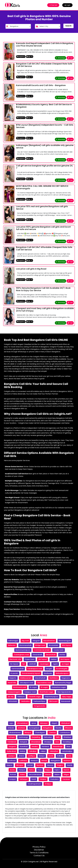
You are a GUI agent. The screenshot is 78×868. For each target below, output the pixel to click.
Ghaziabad (36, 742)
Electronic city (15, 659)
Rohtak (13, 775)
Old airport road (27, 683)
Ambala (11, 728)
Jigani (55, 664)
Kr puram (14, 673)
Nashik (70, 765)
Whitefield (13, 701)
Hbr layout (43, 659)
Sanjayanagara (14, 692)
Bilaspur (28, 733)
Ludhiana (23, 761)
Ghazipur (48, 742)
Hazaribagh (58, 747)
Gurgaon (12, 747)
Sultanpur (24, 779)
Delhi (58, 737)
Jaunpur (11, 756)
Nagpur (60, 765)
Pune (40, 770)
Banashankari (49, 641)
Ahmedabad (22, 723)
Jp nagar (65, 664)
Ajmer (34, 723)
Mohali (30, 765)
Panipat (22, 770)
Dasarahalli (37, 655)
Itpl (24, 664)
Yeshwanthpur (39, 701)
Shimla (48, 775)
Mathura (67, 761)
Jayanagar (44, 664)
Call (70, 58)
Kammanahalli (18, 669)
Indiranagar (13, 641)
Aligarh (54, 723)
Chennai (52, 733)
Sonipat (12, 779)
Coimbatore (65, 733)
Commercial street (42, 650)
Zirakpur (48, 784)
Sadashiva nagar (59, 687)
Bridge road (40, 645)
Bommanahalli (25, 645)
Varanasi (66, 779)
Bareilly (58, 728)
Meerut (9, 765)
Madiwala (48, 673)
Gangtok (24, 742)
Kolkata (60, 756)
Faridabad (12, 742)
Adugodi (36, 641)
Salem (22, 775)
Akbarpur (44, 723)
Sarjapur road (30, 692)
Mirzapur (20, 765)
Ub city (11, 697)
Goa (57, 742)
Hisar (69, 747)
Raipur (48, 770)
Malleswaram (26, 678)
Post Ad (53, 5)
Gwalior (35, 747)
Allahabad (65, 723)
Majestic (13, 678)
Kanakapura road (35, 669)
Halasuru (21, 697)
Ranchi (66, 770)
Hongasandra (40, 706)
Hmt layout (65, 659)
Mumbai (40, 765)
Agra (11, 723)
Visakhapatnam (34, 784)
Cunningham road (21, 655)
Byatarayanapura (23, 650)
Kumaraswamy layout (31, 673)
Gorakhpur (67, 742)
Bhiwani (68, 728)
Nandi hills (12, 683)
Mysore (50, 765)
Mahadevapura (62, 673)
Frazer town (30, 659)
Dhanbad (67, 737)
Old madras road (44, 683)
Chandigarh (40, 733)
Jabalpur (33, 751)
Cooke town (59, 650)
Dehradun (48, 737)
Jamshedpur (67, 751)
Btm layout (67, 645)
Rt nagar (44, 687)
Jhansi (21, 756)
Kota (69, 756)
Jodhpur (31, 756)
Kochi (51, 756)
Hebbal (54, 659)
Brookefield (54, 645)
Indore (22, 751)
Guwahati (24, 747)
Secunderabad (35, 775)
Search (68, 26)
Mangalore (55, 761)
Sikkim (57, 775)
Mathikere (54, 678)
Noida (12, 770)
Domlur (62, 655)
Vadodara (54, 779)
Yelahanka (25, 701)
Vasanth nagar (35, 697)
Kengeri (49, 669)
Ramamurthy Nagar (63, 683)
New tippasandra (64, 692)
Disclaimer (39, 850)
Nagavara (66, 678)
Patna (31, 770)
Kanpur (42, 756)
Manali (44, 761)
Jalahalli (32, 664)
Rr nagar (33, 687)
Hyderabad (11, 751)
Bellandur (12, 645)
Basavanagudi (65, 641)
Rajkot (57, 770)
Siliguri (66, 775)
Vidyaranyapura (51, 697)
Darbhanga (23, 737)
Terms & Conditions (39, 853)
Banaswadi (66, 701)
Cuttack (11, 737)
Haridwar (45, 747)
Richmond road (20, 687)
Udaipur (43, 779)
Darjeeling (36, 737)
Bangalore (47, 728)
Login (67, 5)
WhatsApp (60, 58)
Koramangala (62, 669)
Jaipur (43, 751)
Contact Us (39, 856)
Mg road (25, 641)
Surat (34, 779)
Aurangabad (34, 728)
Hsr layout (14, 664)
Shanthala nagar (46, 692)
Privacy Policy (39, 847)
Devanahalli (51, 655)
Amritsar (21, 728)
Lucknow (12, 761)
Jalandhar (54, 751)
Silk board (53, 701)
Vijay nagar (67, 697)
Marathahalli (40, 678)
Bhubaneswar (15, 733)
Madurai (34, 761)
